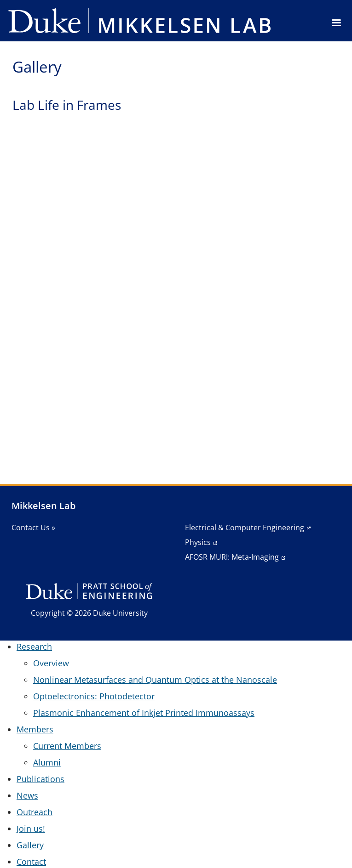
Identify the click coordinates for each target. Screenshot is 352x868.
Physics (198, 542)
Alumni (47, 762)
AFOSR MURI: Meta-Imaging (232, 557)
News (27, 795)
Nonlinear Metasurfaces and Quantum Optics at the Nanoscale (155, 680)
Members (35, 729)
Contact (31, 862)
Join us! (31, 828)
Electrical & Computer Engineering (245, 528)
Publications (40, 779)
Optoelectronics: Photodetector (94, 696)
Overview (51, 663)
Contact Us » (33, 528)
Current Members (67, 746)
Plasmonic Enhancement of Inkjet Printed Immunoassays (144, 713)
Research (34, 647)
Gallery (30, 845)
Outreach (35, 812)
